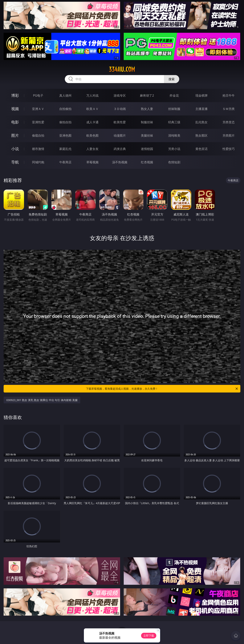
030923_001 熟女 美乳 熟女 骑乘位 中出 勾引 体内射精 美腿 (42, 400)
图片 (15, 135)
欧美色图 (92, 135)
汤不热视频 (120, 162)
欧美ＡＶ (92, 109)
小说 (15, 149)
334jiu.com (122, 69)
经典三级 (174, 122)
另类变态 (229, 122)
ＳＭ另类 (229, 109)
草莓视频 (92, 162)
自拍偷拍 (65, 109)
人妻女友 (92, 149)
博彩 (15, 95)
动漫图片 (120, 135)
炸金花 (174, 95)
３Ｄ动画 (120, 109)
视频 (15, 109)
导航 (15, 162)
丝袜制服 (174, 109)
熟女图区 (201, 135)
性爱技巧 (229, 149)
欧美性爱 (120, 122)
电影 (15, 122)
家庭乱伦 (65, 149)
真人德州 (65, 95)
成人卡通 (92, 122)
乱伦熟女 (201, 122)
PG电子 (38, 95)
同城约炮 (38, 162)
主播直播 (201, 109)
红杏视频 (147, 162)
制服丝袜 (147, 122)
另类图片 (229, 135)
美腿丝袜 (147, 135)
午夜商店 (65, 162)
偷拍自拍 (65, 122)
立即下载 (149, 636)
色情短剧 (174, 162)
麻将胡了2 (147, 95)
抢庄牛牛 (229, 95)
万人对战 (92, 95)
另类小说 (174, 149)
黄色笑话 (201, 149)
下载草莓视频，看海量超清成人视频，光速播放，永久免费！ (162, 389)
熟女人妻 (147, 109)
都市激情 (38, 149)
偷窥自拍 (38, 135)
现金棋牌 (201, 95)
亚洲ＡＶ (38, 109)
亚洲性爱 (38, 122)
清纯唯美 (174, 135)
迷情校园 (147, 149)
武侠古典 (120, 149)
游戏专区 (120, 95)
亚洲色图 (65, 135)
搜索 (172, 79)
